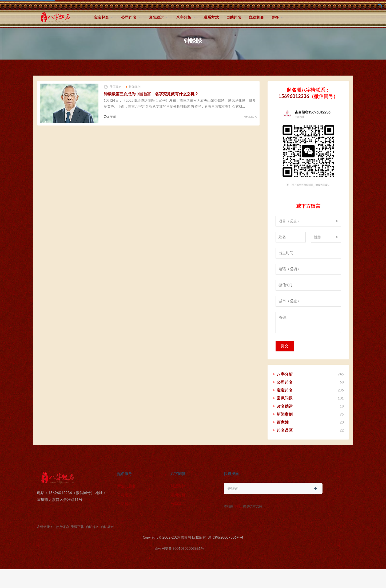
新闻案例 (133, 87)
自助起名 (234, 17)
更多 (275, 17)
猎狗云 (238, 506)
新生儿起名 (126, 486)
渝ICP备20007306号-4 (226, 537)
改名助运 (156, 17)
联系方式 (211, 17)
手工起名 (113, 87)
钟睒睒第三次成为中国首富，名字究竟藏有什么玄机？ (151, 94)
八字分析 (184, 17)
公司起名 (129, 17)
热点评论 (62, 527)
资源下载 (77, 527)
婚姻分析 (178, 495)
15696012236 (294, 96)
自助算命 (256, 17)
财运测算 (178, 486)
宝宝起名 (102, 17)
